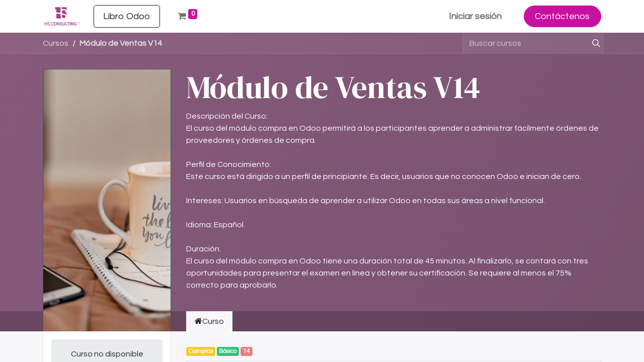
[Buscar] (592, 43)
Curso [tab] (209, 321)
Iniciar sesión (475, 16)
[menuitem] (127, 16)
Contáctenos (562, 16)
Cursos (56, 43)
